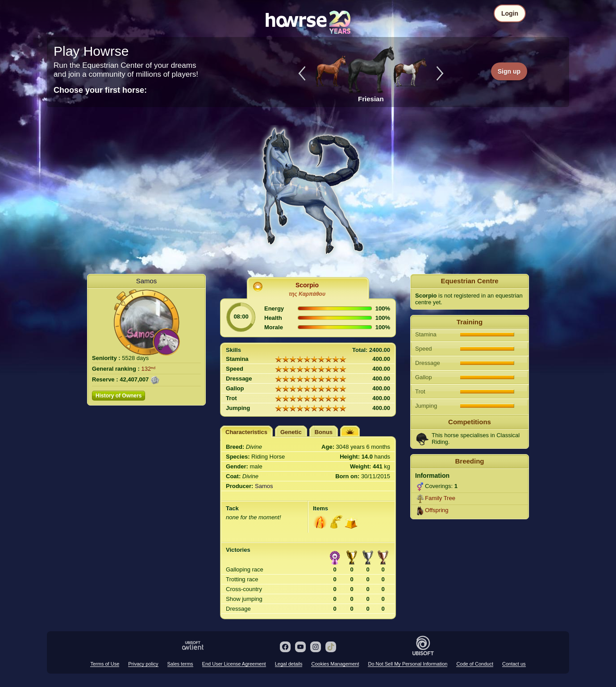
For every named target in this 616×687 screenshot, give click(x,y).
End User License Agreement (234, 664)
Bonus (324, 432)
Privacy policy (143, 664)
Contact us (514, 664)
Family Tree (440, 498)
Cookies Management (335, 664)
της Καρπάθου (307, 294)
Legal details (289, 664)
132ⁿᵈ (148, 369)
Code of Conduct (475, 664)
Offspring (437, 510)
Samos (147, 281)
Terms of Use (105, 664)
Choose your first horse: (100, 90)
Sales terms (180, 664)
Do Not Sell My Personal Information (408, 664)
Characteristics (246, 432)
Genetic (291, 432)
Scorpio (307, 285)
